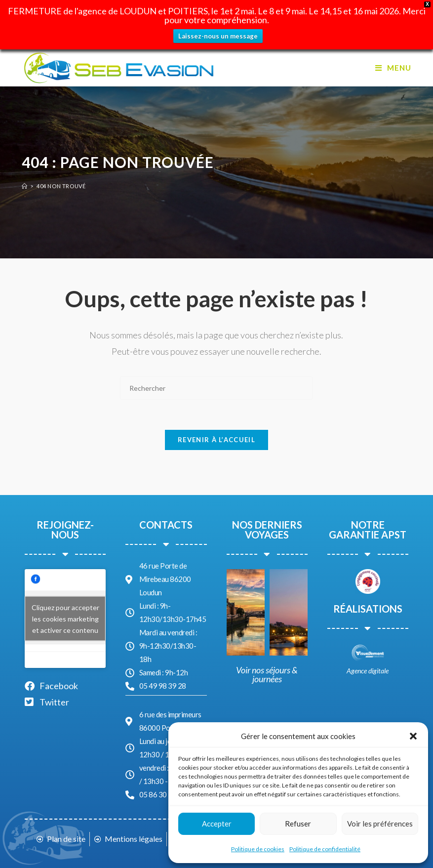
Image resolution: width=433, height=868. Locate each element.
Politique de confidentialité (325, 849)
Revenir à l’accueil (216, 440)
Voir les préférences (380, 824)
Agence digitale (368, 671)
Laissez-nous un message (218, 36)
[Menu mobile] (393, 68)
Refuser (298, 824)
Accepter (217, 824)
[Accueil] (25, 186)
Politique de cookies (258, 849)
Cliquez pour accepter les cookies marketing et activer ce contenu (65, 619)
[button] (413, 736)
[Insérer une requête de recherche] (216, 388)
